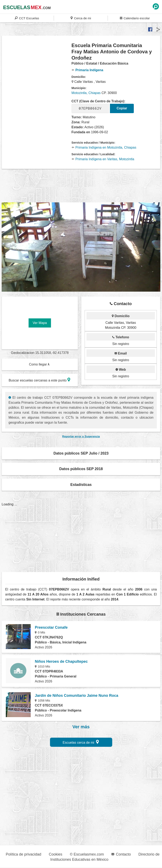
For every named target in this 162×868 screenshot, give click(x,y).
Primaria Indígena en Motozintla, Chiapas (104, 147)
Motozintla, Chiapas (86, 93)
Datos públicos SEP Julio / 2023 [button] (81, 453)
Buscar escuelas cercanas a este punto (40, 380)
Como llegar (40, 364)
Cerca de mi (81, 18)
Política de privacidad (24, 854)
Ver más (81, 727)
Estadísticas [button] (81, 485)
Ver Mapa (40, 323)
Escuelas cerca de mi (81, 742)
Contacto (121, 854)
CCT (27, 18)
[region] (37, 76)
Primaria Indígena (87, 70)
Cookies (55, 854)
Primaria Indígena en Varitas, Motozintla (103, 159)
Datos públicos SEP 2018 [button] (81, 469)
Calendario (135, 18)
